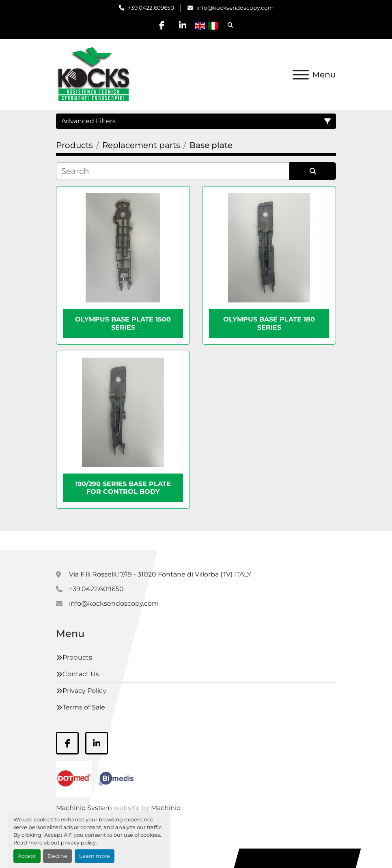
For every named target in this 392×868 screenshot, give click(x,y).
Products (77, 657)
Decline (57, 856)
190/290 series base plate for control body (123, 488)
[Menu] (301, 75)
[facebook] (162, 25)
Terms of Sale (84, 707)
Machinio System (84, 808)
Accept (27, 856)
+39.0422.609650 (151, 8)
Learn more (95, 856)
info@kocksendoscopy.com (235, 8)
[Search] (173, 171)
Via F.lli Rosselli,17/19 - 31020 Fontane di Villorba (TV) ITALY (160, 574)
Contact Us (81, 674)
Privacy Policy (84, 691)
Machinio (166, 808)
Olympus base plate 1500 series (123, 323)
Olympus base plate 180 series (269, 323)
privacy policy (78, 843)
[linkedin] (183, 25)
